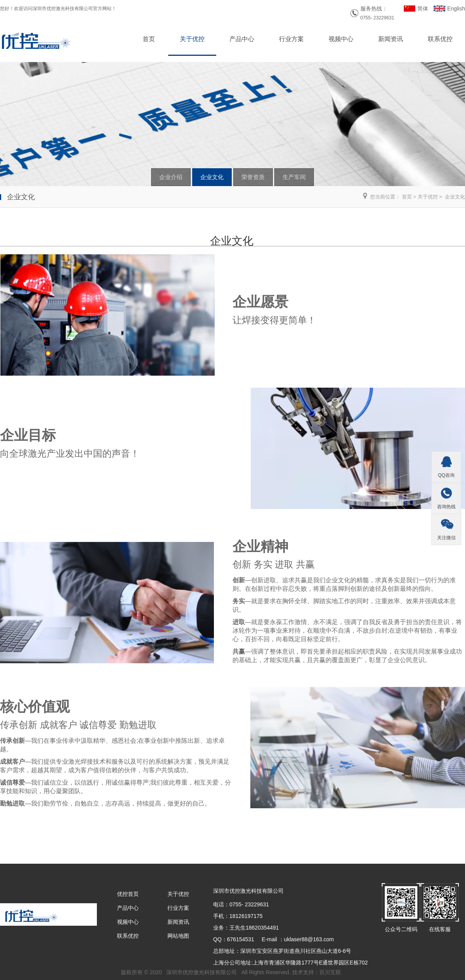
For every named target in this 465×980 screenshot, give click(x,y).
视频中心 (341, 39)
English (456, 9)
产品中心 (242, 39)
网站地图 (178, 936)
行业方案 (291, 39)
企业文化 (212, 177)
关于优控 (192, 39)
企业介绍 (171, 177)
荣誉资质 (253, 177)
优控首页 (128, 894)
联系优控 (440, 39)
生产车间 (294, 177)
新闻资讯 (391, 39)
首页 (149, 39)
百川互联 (330, 972)
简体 (423, 9)
